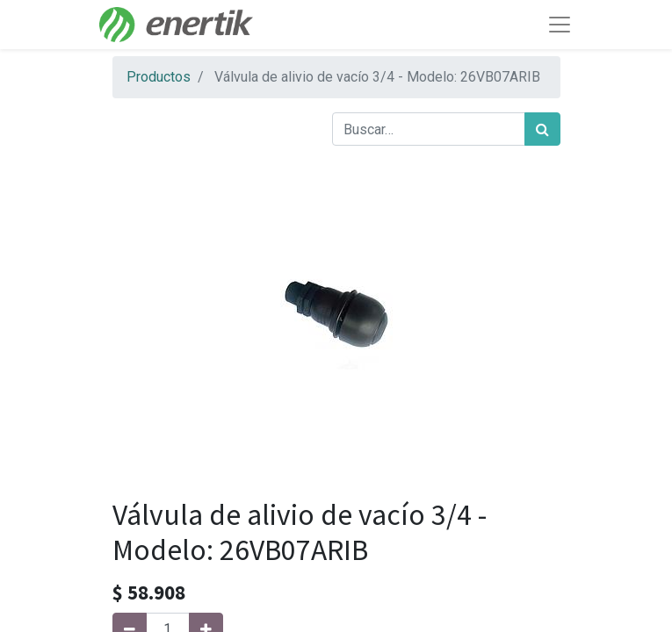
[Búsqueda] (542, 129)
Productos (159, 77)
